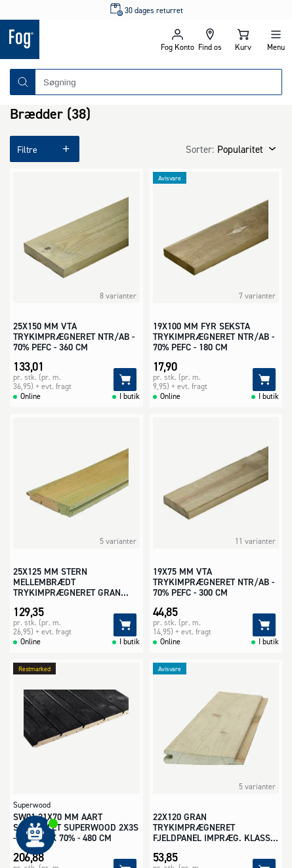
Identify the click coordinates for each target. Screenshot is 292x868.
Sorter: (200, 149)
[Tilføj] (125, 380)
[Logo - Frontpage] (73, 39)
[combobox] (158, 82)
